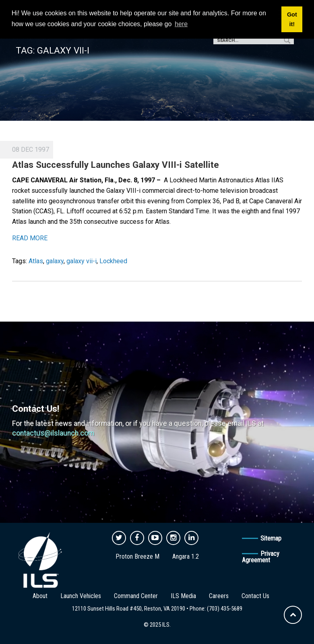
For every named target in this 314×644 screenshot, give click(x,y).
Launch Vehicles (81, 596)
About (40, 596)
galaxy (55, 261)
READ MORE (30, 238)
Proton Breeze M (137, 556)
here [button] (181, 24)
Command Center (136, 596)
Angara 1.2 (186, 556)
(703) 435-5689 (225, 609)
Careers (219, 596)
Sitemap (271, 538)
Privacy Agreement (261, 557)
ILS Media (183, 596)
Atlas (36, 261)
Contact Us (255, 596)
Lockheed (113, 261)
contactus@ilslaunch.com (53, 433)
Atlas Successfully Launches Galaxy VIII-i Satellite (116, 165)
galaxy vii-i (82, 261)
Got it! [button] (292, 19)
